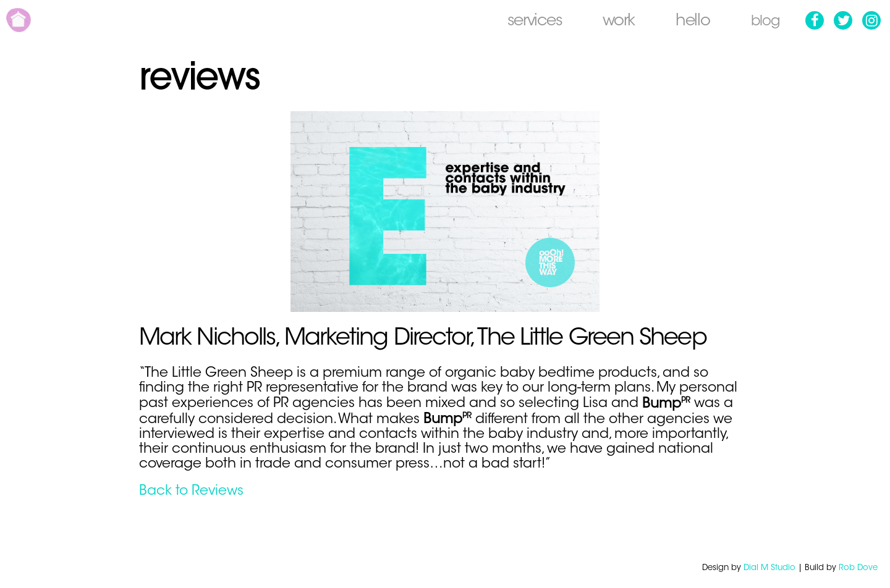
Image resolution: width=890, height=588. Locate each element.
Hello (689, 22)
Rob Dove (858, 568)
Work (615, 22)
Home (19, 20)
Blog (763, 22)
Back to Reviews (191, 492)
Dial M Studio (769, 568)
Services (531, 22)
